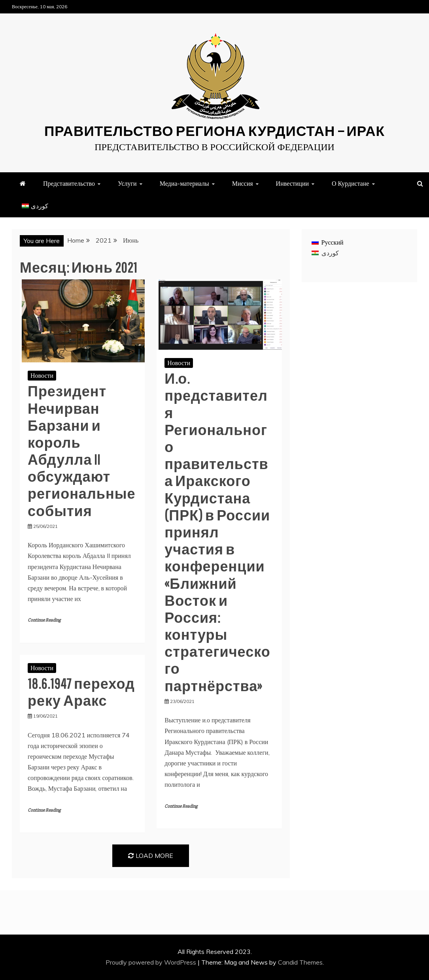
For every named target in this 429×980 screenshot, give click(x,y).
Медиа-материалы (184, 183)
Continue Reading (44, 620)
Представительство (69, 183)
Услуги (127, 183)
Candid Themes (300, 962)
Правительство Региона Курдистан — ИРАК (214, 131)
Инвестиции (292, 183)
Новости (42, 375)
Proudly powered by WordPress (152, 962)
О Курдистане (351, 183)
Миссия (243, 183)
